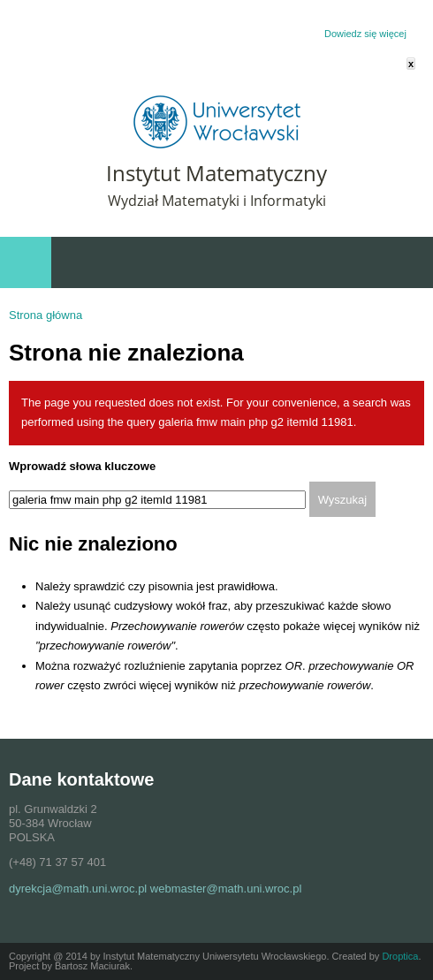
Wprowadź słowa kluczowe (82, 466)
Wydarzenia (399, 262)
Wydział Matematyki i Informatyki (217, 201)
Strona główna (46, 315)
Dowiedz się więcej (365, 34)
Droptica (400, 956)
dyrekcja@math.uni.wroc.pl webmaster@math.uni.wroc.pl (155, 889)
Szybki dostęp (326, 262)
